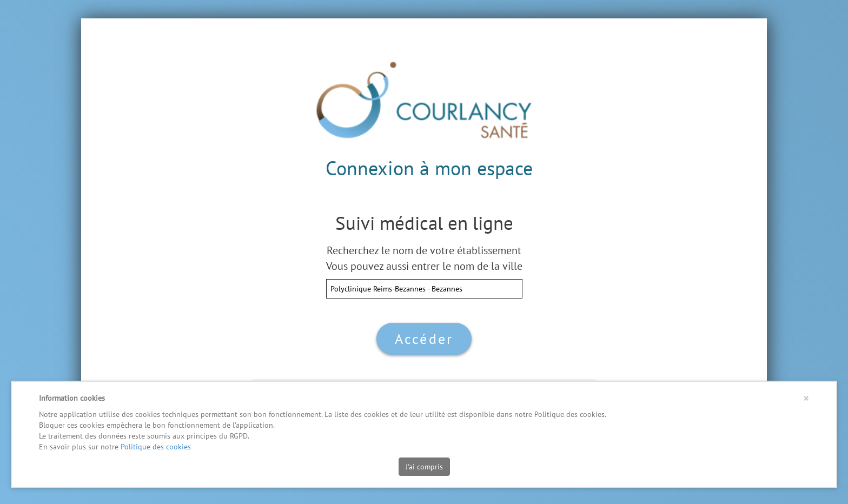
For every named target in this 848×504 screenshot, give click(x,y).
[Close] (806, 398)
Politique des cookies (156, 447)
